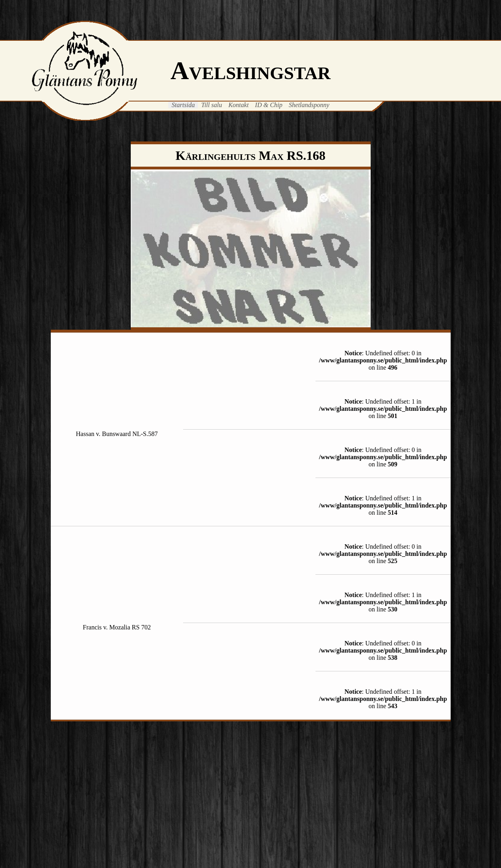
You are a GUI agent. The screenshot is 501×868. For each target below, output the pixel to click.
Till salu (212, 105)
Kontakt (239, 105)
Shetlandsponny (309, 105)
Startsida (183, 105)
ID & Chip (269, 105)
